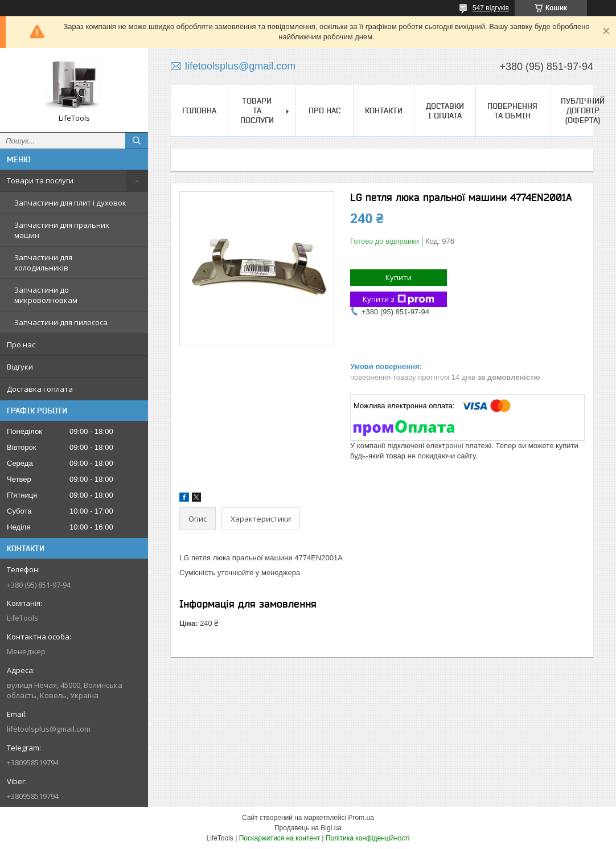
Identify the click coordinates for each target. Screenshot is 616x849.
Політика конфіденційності (368, 838)
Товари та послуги (40, 181)
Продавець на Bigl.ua (308, 828)
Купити (399, 277)
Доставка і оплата (40, 389)
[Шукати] (137, 141)
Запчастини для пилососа (61, 322)
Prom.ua (361, 818)
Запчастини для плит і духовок (70, 203)
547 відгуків (491, 8)
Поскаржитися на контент (280, 838)
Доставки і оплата (445, 111)
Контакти (384, 110)
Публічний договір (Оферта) (583, 110)
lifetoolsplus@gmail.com (49, 729)
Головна (199, 110)
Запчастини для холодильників (43, 263)
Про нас (21, 344)
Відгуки (20, 367)
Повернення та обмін (512, 111)
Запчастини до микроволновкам (46, 295)
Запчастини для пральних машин (62, 230)
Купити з (399, 299)
